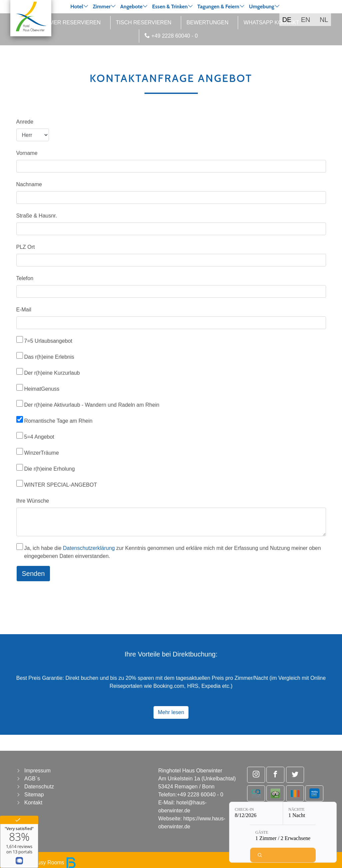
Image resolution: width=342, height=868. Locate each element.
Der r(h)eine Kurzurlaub (52, 373)
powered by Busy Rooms (41, 863)
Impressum (37, 771)
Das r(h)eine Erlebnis (49, 357)
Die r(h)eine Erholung (50, 469)
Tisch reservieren (144, 22)
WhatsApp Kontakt (271, 22)
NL (324, 20)
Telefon (25, 278)
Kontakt (33, 803)
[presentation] (67, 600)
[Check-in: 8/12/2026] (256, 813)
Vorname (27, 153)
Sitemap (34, 795)
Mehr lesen (171, 712)
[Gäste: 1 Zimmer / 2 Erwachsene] (283, 836)
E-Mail (24, 310)
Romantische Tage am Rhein (58, 421)
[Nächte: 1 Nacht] (310, 813)
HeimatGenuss (42, 389)
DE (287, 20)
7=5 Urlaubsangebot (48, 341)
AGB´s (32, 779)
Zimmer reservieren (70, 22)
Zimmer (102, 6)
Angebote (131, 6)
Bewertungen (207, 22)
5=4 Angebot (39, 437)
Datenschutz (39, 787)
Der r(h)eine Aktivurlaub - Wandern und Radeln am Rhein (92, 405)
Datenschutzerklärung (89, 548)
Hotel (77, 6)
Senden (33, 574)
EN (306, 20)
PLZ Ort (26, 247)
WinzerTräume (42, 453)
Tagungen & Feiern (218, 6)
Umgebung (261, 6)
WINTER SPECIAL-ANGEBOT (61, 485)
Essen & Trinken (170, 6)
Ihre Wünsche (33, 501)
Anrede (25, 122)
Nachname (29, 184)
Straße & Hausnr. (37, 216)
